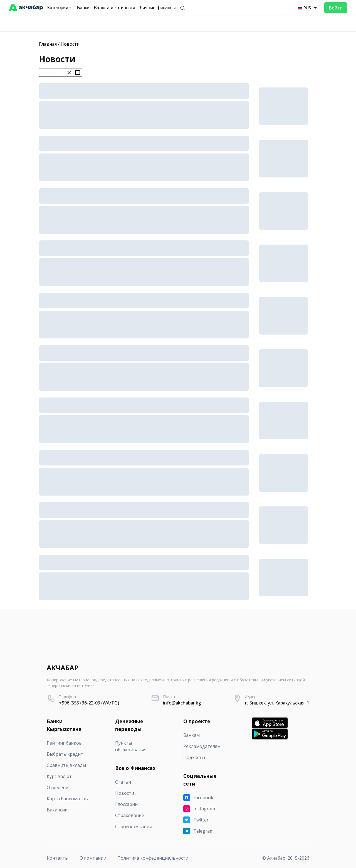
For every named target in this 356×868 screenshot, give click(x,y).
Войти (336, 8)
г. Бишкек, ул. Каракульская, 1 (277, 703)
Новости (70, 44)
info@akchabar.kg (182, 703)
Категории (60, 8)
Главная (48, 44)
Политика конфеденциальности (153, 858)
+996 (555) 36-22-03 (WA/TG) (89, 703)
